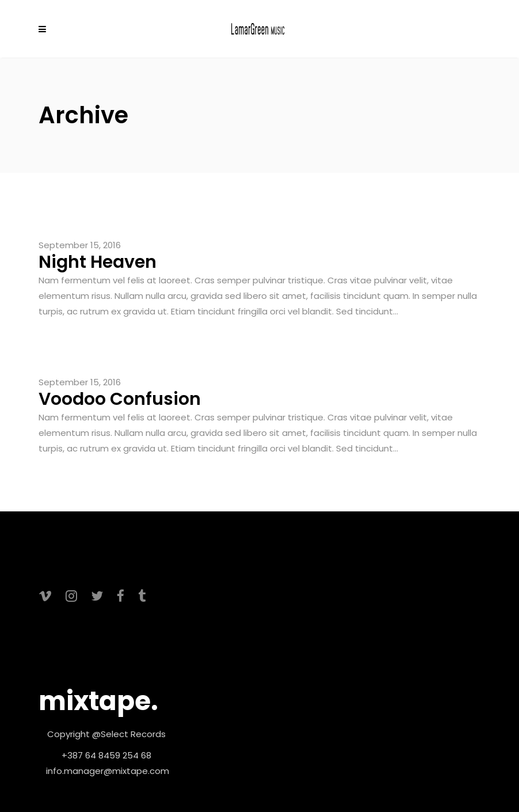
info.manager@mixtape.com (108, 771)
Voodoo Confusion (120, 399)
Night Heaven (98, 262)
